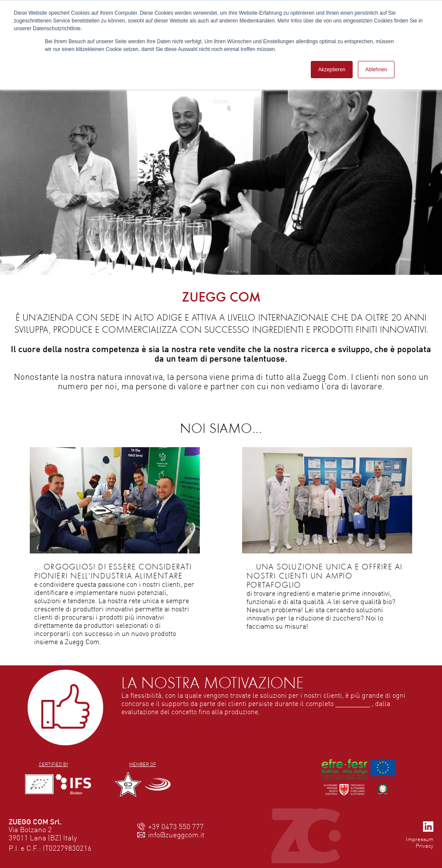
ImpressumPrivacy (420, 843)
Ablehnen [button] (376, 70)
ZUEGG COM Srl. (35, 822)
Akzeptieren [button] (332, 70)
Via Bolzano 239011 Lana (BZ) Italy (43, 834)
